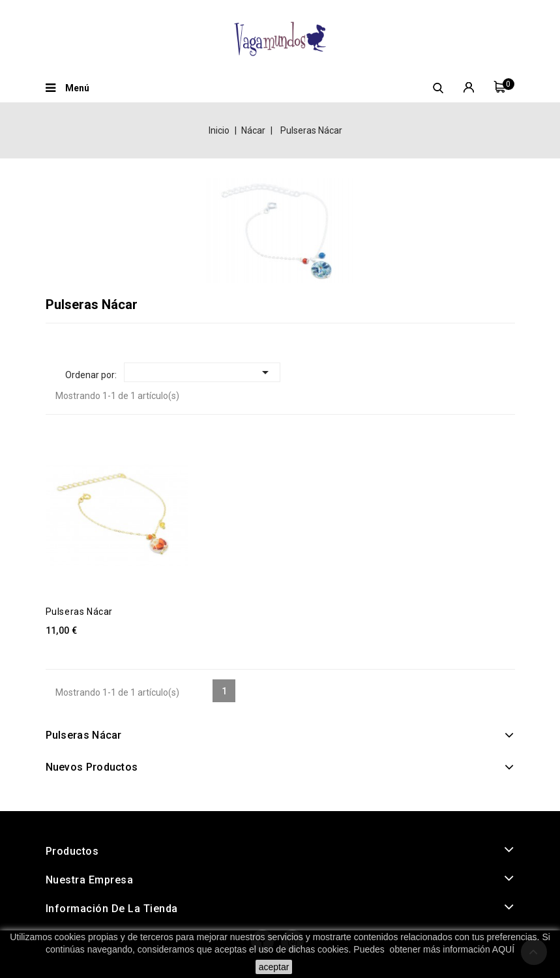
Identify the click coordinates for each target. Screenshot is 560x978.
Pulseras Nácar (79, 612)
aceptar (274, 967)
